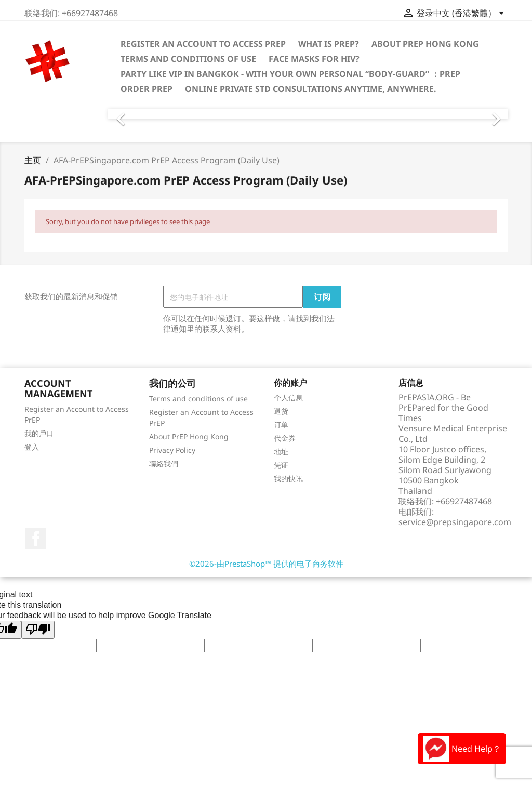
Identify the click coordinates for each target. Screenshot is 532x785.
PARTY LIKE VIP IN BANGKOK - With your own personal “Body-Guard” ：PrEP (290, 74)
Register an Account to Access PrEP (203, 44)
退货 (281, 411)
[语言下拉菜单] (470, 14)
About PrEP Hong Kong (425, 44)
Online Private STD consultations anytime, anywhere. (311, 89)
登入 (32, 447)
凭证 (281, 465)
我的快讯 (288, 479)
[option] (308, 114)
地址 (281, 452)
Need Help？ (462, 749)
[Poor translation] (38, 630)
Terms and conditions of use (188, 59)
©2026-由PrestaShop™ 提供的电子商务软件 (266, 564)
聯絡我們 (164, 463)
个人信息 (288, 397)
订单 (281, 424)
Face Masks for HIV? (314, 59)
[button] (137, 114)
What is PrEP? (329, 44)
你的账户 (290, 383)
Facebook (36, 539)
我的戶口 (39, 433)
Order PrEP (147, 89)
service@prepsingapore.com (455, 522)
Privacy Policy (172, 450)
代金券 (285, 438)
